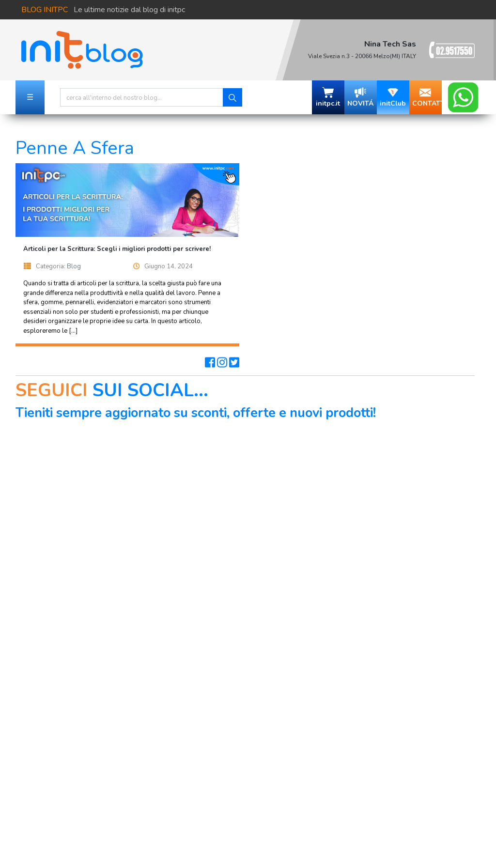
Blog (74, 266)
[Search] (142, 97)
